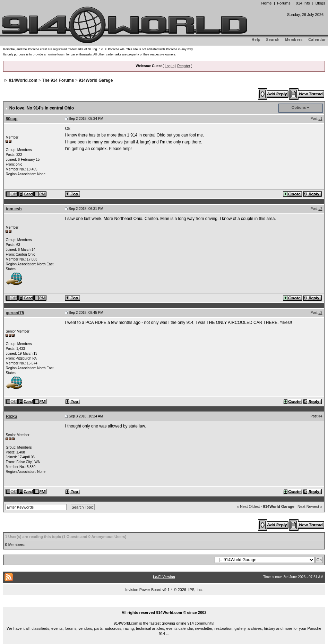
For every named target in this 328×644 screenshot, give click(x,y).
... (164, 605)
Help (256, 40)
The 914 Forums (58, 80)
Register (184, 66)
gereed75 (15, 313)
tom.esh (14, 209)
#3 (320, 313)
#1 (320, 119)
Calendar (317, 40)
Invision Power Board (143, 590)
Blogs (320, 3)
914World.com (23, 80)
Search (273, 40)
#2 (320, 209)
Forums (284, 3)
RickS (11, 416)
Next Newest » (310, 506)
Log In (170, 66)
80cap (11, 119)
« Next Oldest (248, 506)
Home (266, 3)
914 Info (303, 3)
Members (294, 40)
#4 (320, 416)
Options (299, 107)
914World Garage (96, 80)
